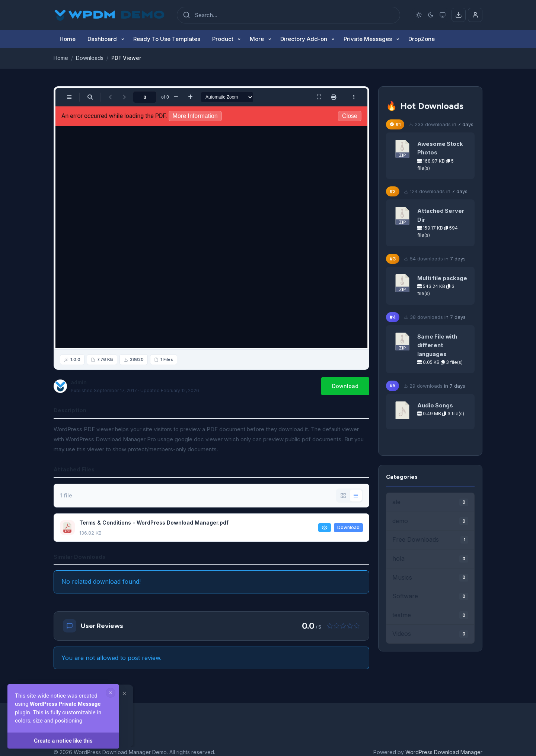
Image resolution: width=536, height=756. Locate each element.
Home (68, 39)
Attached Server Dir (441, 215)
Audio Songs (435, 406)
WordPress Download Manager (444, 752)
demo (430, 521)
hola (430, 559)
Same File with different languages (437, 345)
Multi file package (442, 278)
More (257, 39)
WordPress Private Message (65, 704)
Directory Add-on (304, 39)
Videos (430, 634)
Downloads (90, 58)
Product (223, 39)
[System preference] (443, 15)
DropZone (422, 39)
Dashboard (102, 39)
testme (430, 615)
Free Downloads (430, 540)
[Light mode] (419, 15)
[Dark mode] (431, 15)
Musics (430, 578)
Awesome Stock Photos (440, 148)
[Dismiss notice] (111, 693)
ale (430, 502)
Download (345, 386)
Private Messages (368, 39)
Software (430, 596)
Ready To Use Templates (167, 39)
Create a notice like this (63, 741)
